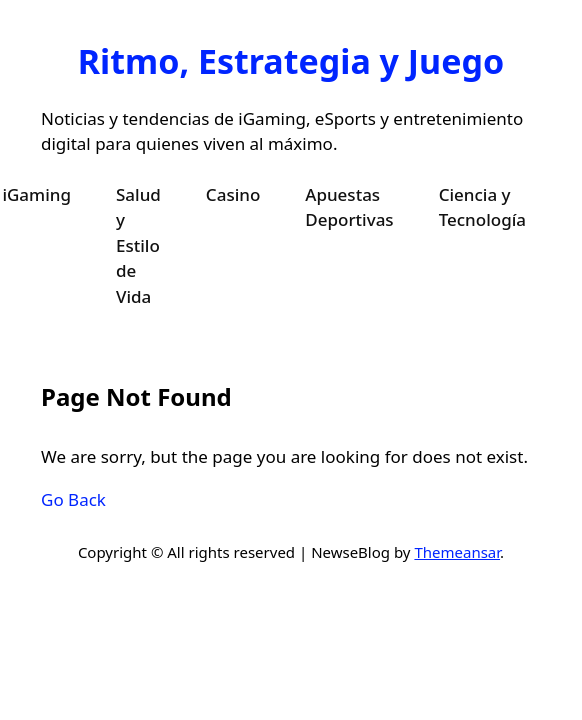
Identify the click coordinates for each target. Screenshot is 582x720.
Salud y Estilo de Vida (138, 245)
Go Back (73, 499)
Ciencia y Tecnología (482, 207)
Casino (233, 194)
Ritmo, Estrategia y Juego (291, 61)
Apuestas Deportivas (349, 207)
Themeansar (457, 552)
